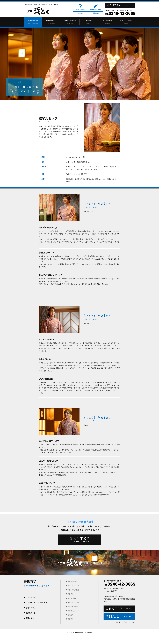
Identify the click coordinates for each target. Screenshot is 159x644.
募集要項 (96, 13)
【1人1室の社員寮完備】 (80, 522)
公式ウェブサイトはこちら (126, 622)
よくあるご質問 (80, 7)
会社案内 (80, 13)
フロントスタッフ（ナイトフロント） (40, 603)
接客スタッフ (31, 608)
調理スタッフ (31, 618)
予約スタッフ (31, 613)
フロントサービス (32, 597)
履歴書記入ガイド (96, 7)
